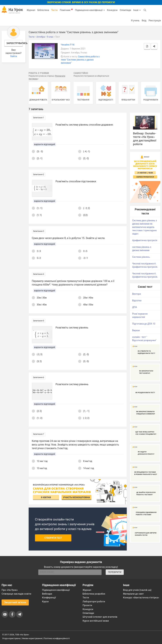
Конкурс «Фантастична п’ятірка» (141, 598)
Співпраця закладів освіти (16, 594)
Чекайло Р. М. (68, 45)
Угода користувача (11, 638)
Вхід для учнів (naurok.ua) (137, 590)
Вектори (137, 294)
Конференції (49, 598)
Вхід (144, 21)
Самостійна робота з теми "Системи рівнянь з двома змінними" (80, 60)
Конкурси (112, 10)
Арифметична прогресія (145, 240)
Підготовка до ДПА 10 (144, 324)
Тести (54, 10)
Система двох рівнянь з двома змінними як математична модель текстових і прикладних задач (145, 227)
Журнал (31, 10)
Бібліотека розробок (94, 594)
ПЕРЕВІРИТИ (115, 572)
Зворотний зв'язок (15, 602)
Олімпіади (88, 613)
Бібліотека (43, 10)
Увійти (14, 56)
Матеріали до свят (133, 594)
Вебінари (47, 594)
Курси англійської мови (96, 621)
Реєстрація (155, 21)
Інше (137, 10)
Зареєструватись (15, 43)
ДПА (135, 307)
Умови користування (32, 638)
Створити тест (53, 538)
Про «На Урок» (10, 590)
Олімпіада (125, 10)
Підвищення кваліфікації (90, 10)
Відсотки (137, 301)
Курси (45, 602)
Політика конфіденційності (57, 638)
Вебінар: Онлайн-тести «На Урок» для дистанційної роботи (145, 139)
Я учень (135, 21)
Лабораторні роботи (94, 602)
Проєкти (87, 605)
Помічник (66, 10)
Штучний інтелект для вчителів (100, 617)
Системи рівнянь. (141, 257)
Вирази (136, 330)
